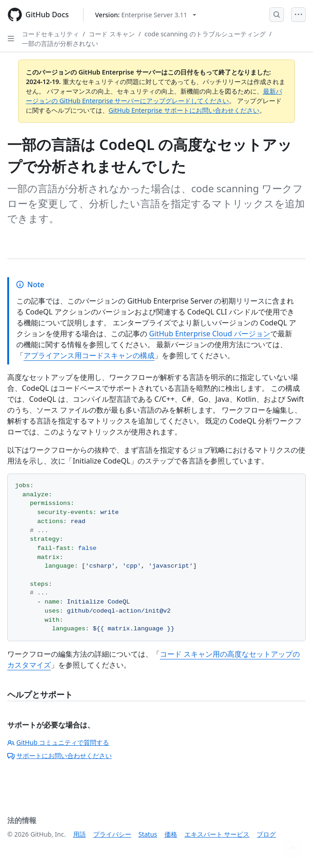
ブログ (266, 834)
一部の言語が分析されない (60, 43)
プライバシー (112, 834)
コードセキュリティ (50, 34)
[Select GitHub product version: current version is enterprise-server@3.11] (146, 15)
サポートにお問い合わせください (60, 756)
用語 (79, 834)
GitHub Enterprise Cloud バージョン (210, 334)
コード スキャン (112, 34)
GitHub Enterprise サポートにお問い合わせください (184, 110)
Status (148, 834)
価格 (171, 834)
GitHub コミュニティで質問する (58, 742)
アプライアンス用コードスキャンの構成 (89, 355)
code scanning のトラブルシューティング (205, 34)
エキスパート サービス (217, 834)
